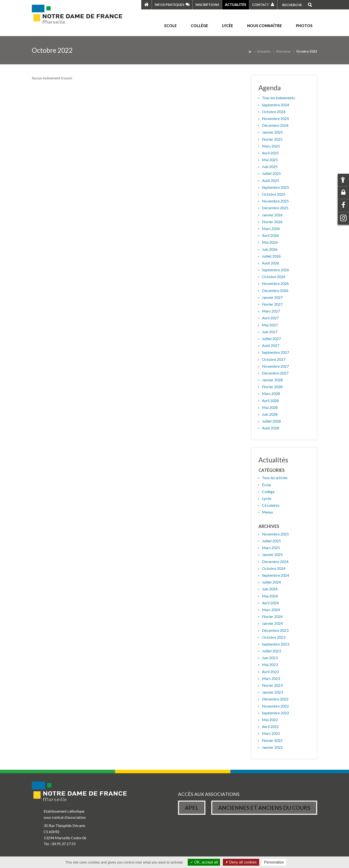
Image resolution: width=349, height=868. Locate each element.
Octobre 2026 (274, 277)
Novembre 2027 (275, 366)
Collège (199, 26)
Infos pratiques (169, 5)
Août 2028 (271, 428)
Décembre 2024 (275, 125)
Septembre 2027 (276, 352)
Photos (304, 26)
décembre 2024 (275, 562)
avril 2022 (270, 726)
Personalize (274, 862)
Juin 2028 (270, 414)
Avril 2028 (270, 401)
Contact (261, 5)
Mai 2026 (270, 242)
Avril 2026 (270, 235)
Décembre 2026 (275, 290)
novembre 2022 (275, 706)
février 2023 (272, 685)
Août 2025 (271, 180)
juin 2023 (270, 658)
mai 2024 (270, 596)
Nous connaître (264, 26)
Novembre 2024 (275, 118)
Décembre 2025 (275, 208)
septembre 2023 (276, 644)
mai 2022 (270, 720)
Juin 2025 (270, 167)
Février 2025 (272, 139)
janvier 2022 (272, 747)
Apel (192, 808)
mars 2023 (271, 678)
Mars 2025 (271, 146)
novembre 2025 (275, 534)
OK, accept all (204, 862)
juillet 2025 (271, 541)
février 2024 (272, 616)
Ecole (170, 26)
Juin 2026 (270, 249)
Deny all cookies (241, 862)
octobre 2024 (274, 568)
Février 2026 (272, 222)
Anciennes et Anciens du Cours (264, 808)
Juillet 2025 (271, 173)
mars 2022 (271, 733)
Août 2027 (271, 345)
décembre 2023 (275, 630)
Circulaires (271, 505)
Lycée (228, 26)
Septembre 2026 (276, 270)
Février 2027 (272, 304)
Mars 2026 (271, 228)
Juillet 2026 (271, 256)
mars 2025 (271, 548)
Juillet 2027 (271, 339)
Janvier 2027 (272, 297)
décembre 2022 (275, 699)
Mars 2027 (271, 311)
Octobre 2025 (274, 194)
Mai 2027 (270, 325)
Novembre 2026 (275, 283)
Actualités (236, 5)
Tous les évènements (278, 98)
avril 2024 (270, 603)
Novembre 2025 (275, 201)
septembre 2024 (276, 575)
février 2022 (272, 740)
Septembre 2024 (276, 105)
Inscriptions (207, 5)
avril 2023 (270, 672)
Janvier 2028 (272, 380)
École (266, 485)
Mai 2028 (270, 407)
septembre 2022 (276, 713)
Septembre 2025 (276, 187)
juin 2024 (270, 589)
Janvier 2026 (272, 215)
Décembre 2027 (275, 373)
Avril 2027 (270, 318)
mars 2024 (271, 610)
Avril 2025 (270, 153)
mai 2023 (270, 664)
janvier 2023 (272, 692)
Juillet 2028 (271, 421)
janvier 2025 (272, 554)
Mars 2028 (271, 393)
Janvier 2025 (272, 132)
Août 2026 (271, 263)
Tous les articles (275, 478)
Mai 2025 (270, 160)
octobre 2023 (274, 637)
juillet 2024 (271, 582)
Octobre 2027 (274, 359)
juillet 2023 (271, 651)
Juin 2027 (270, 332)
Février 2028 (272, 387)
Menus (268, 512)
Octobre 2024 (274, 112)
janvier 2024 (272, 623)
